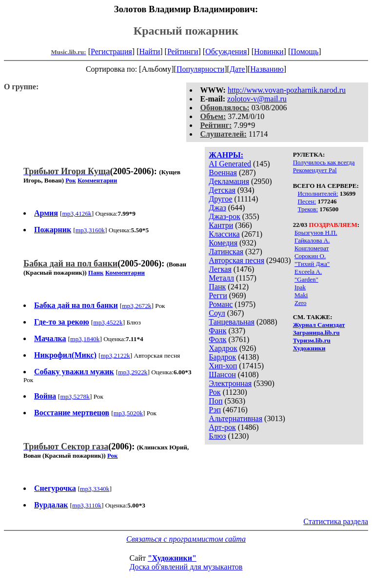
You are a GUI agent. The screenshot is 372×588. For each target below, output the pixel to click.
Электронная (230, 383)
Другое (220, 199)
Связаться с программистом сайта (186, 539)
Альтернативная (235, 418)
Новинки (269, 51)
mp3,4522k (108, 322)
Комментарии (97, 180)
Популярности (200, 69)
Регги (218, 295)
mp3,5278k (75, 396)
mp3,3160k (90, 230)
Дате (237, 69)
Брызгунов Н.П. (316, 233)
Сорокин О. (310, 256)
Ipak (300, 287)
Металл (221, 278)
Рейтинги (183, 51)
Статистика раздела (336, 521)
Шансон (222, 375)
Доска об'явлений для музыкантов (186, 567)
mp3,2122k (115, 355)
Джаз (217, 208)
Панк (217, 287)
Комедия (223, 243)
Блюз (217, 436)
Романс (221, 304)
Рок (215, 392)
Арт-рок (222, 427)
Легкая (220, 269)
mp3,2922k (133, 372)
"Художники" (172, 558)
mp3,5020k (128, 413)
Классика (224, 234)
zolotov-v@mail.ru (257, 99)
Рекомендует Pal (315, 170)
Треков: (308, 209)
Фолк (217, 339)
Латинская (226, 252)
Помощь (304, 51)
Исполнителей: (318, 193)
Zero (301, 303)
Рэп (215, 410)
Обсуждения (226, 51)
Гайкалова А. (312, 240)
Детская (222, 190)
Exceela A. (308, 272)
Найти (149, 51)
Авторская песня (236, 260)
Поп (215, 401)
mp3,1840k (85, 339)
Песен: (307, 201)
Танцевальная (232, 322)
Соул (217, 313)
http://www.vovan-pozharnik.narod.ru (287, 90)
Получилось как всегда (324, 162)
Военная (223, 172)
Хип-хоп (223, 366)
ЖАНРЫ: (226, 155)
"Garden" (306, 279)
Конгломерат (312, 248)
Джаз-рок (225, 216)
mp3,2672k (137, 306)
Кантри (221, 225)
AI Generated (230, 164)
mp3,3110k (87, 505)
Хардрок (223, 348)
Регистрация (111, 51)
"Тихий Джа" (312, 264)
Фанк (217, 331)
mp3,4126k (77, 213)
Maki (301, 295)
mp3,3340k (95, 489)
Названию (267, 69)
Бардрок (222, 357)
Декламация (229, 181)
